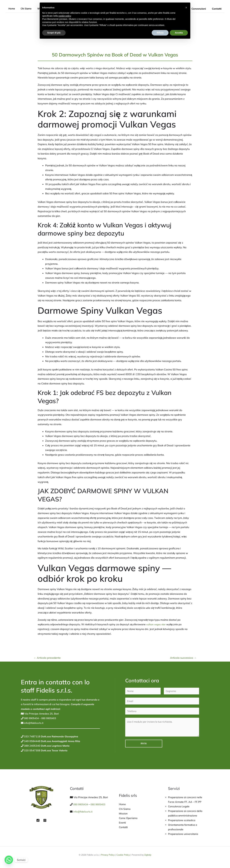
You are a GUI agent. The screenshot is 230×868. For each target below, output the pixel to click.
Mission (123, 814)
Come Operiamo (128, 818)
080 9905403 (51, 718)
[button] (186, 8)
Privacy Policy (108, 856)
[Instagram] (45, 820)
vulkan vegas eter (157, 624)
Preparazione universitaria (184, 835)
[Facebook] (38, 820)
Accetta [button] (179, 33)
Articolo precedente (47, 658)
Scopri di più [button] (54, 33)
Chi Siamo (24, 9)
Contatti (217, 9)
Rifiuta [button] (160, 33)
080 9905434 (32, 718)
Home (11, 9)
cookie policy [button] (65, 16)
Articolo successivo (183, 658)
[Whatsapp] (9, 860)
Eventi (123, 823)
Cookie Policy (123, 856)
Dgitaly (148, 856)
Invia (144, 745)
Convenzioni (200, 9)
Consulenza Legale (179, 807)
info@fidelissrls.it (34, 723)
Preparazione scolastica (182, 821)
